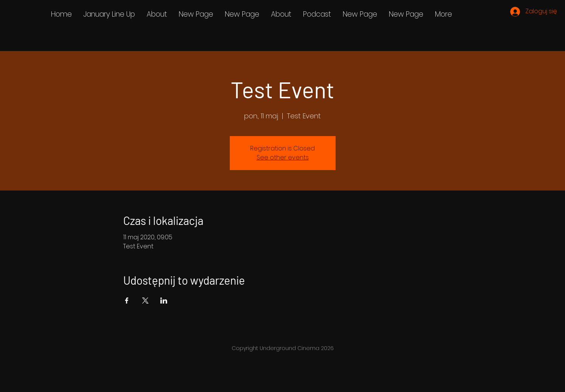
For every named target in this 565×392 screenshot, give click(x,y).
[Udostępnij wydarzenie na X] (145, 301)
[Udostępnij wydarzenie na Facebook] (127, 301)
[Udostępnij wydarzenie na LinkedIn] (164, 301)
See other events (283, 157)
